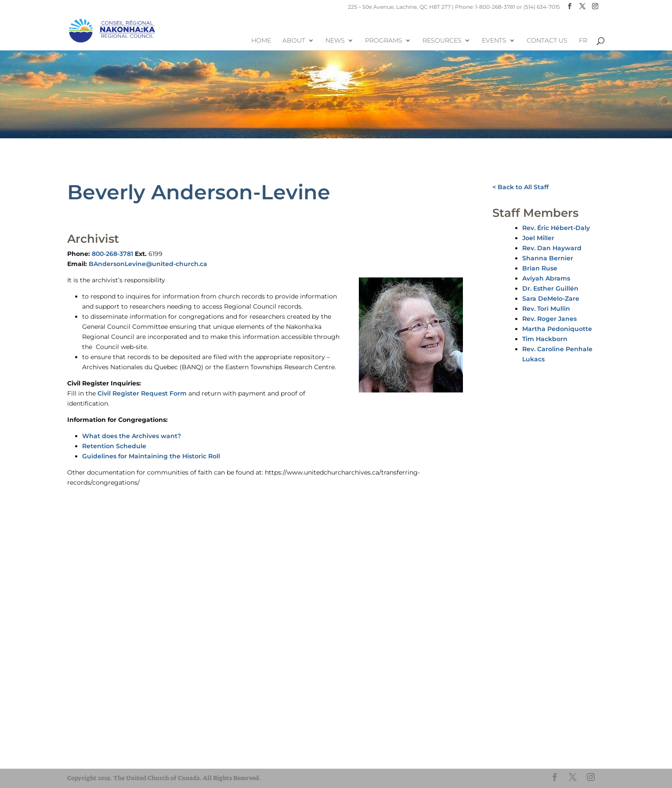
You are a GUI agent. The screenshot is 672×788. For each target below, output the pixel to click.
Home (261, 41)
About (294, 41)
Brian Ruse (540, 268)
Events (494, 41)
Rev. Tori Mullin (546, 309)
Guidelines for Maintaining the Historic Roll (151, 456)
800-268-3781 (112, 254)
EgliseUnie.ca (98, 740)
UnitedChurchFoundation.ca (119, 748)
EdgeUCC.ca (97, 756)
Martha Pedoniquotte (557, 329)
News (335, 41)
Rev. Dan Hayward (552, 248)
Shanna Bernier (548, 258)
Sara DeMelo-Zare (551, 299)
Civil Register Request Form (142, 393)
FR (583, 41)
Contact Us (547, 41)
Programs (384, 41)
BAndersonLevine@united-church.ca (148, 264)
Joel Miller (538, 238)
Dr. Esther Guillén (550, 288)
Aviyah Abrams (546, 278)
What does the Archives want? (132, 436)
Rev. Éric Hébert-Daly (556, 228)
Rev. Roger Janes (549, 319)
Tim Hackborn (545, 339)
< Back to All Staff (520, 187)
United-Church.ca (104, 732)
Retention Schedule (114, 446)
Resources (442, 41)
